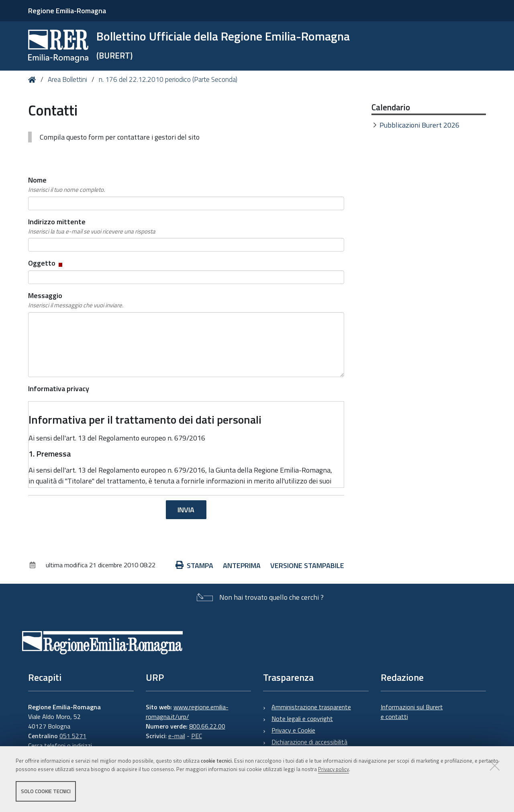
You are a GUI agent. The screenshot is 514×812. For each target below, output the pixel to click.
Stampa (194, 565)
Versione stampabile (307, 565)
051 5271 (73, 736)
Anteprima (242, 565)
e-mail (177, 736)
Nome (66, 185)
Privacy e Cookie (293, 730)
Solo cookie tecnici (46, 791)
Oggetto (46, 263)
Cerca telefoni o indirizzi (60, 745)
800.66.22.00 (207, 726)
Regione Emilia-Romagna (67, 11)
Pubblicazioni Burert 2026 (419, 125)
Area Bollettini (67, 79)
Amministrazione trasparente (311, 707)
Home (34, 80)
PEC (197, 736)
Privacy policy (333, 769)
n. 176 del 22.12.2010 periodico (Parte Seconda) (168, 79)
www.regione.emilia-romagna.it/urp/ (187, 712)
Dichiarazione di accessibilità (309, 742)
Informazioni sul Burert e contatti (412, 712)
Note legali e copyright (302, 719)
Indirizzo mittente (92, 226)
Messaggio (76, 300)
